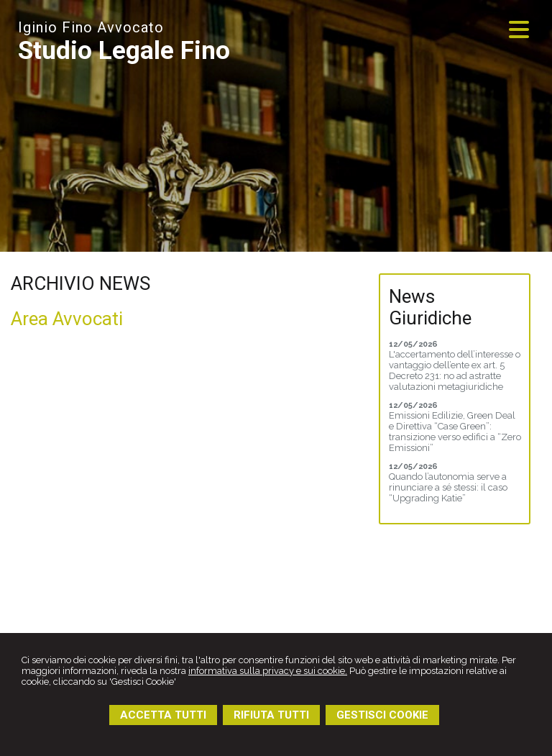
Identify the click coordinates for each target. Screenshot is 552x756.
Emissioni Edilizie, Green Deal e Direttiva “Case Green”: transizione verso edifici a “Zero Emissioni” (455, 432)
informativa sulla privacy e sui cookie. (268, 671)
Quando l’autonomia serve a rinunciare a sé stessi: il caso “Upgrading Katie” (448, 487)
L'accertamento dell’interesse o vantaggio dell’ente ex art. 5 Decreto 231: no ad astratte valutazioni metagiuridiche (455, 370)
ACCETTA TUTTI (163, 715)
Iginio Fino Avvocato (91, 27)
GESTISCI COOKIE (382, 715)
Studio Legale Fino (124, 51)
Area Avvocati (67, 319)
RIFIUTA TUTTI (271, 715)
